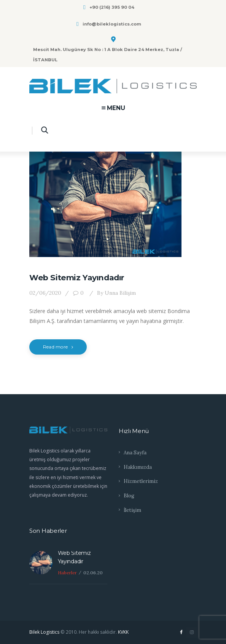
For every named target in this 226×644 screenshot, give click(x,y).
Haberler (67, 573)
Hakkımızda (138, 467)
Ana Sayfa (135, 453)
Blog (129, 496)
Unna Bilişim (116, 293)
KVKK (123, 632)
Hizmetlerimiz (141, 481)
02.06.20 (93, 573)
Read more (58, 347)
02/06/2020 (45, 293)
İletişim (132, 510)
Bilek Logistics (44, 632)
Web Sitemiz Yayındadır (77, 277)
